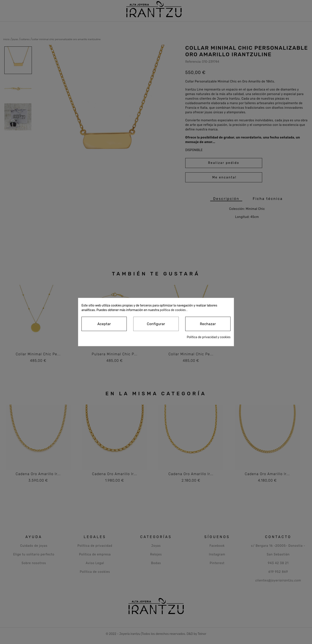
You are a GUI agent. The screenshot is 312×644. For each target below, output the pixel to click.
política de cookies (173, 310)
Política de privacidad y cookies (209, 337)
